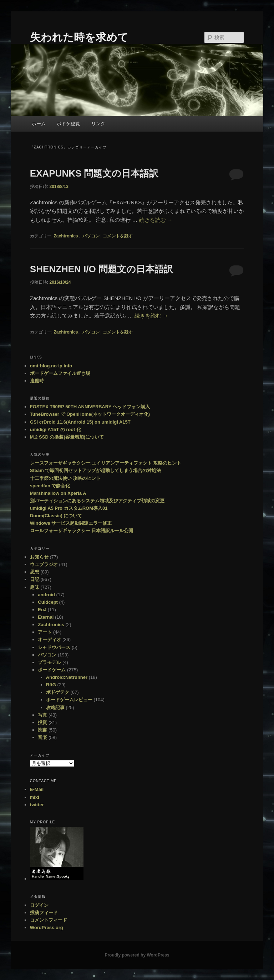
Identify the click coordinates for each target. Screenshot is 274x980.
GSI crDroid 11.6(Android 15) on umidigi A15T (80, 422)
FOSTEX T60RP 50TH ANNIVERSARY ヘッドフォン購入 (90, 407)
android (46, 595)
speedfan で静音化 (50, 486)
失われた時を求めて (79, 37)
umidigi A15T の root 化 (55, 429)
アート (45, 632)
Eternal (46, 617)
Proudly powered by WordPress (137, 955)
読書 (42, 730)
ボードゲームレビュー (69, 700)
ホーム (39, 124)
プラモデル (49, 662)
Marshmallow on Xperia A (58, 493)
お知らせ (39, 557)
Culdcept (48, 602)
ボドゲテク (58, 692)
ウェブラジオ (44, 564)
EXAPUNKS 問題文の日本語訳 (94, 173)
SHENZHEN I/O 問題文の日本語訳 (102, 269)
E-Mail (37, 789)
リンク (98, 124)
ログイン (39, 905)
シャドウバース (54, 647)
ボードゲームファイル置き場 (60, 373)
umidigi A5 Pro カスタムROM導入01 (69, 508)
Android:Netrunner (67, 677)
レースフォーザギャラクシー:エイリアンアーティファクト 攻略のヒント (106, 463)
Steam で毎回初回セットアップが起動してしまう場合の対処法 (96, 470)
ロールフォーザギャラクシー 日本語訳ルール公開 (82, 531)
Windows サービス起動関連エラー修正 (71, 523)
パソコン (91, 236)
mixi (35, 797)
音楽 (42, 737)
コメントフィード (49, 920)
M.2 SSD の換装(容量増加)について (67, 437)
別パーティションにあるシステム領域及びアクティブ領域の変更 (97, 501)
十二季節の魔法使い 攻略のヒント (65, 478)
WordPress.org (47, 927)
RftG (51, 685)
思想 (35, 572)
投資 (42, 722)
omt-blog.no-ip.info (51, 366)
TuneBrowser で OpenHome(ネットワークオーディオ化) (90, 414)
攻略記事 (55, 708)
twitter (37, 805)
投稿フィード (44, 913)
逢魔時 (37, 381)
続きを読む (156, 220)
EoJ (42, 610)
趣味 (35, 587)
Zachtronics (66, 236)
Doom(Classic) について (56, 516)
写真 (42, 715)
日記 (35, 579)
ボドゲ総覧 (68, 124)
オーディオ (49, 640)
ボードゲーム (52, 670)
